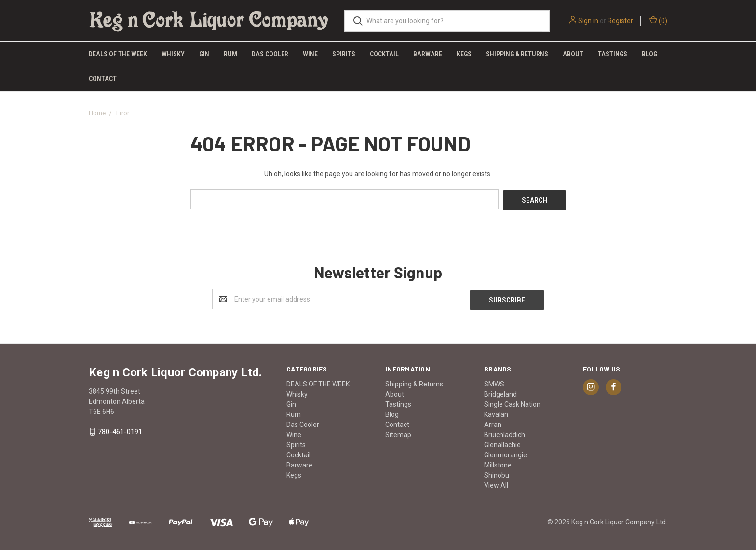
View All (496, 483)
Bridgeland (500, 392)
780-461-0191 (120, 430)
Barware (428, 54)
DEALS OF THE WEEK (118, 54)
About (573, 54)
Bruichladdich (505, 432)
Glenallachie (502, 442)
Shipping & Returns (517, 54)
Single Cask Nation (512, 402)
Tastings (613, 54)
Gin (204, 54)
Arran (493, 422)
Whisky (173, 54)
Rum (230, 54)
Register (620, 21)
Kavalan (496, 412)
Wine (310, 54)
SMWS (494, 382)
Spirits (344, 54)
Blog (649, 54)
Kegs (464, 54)
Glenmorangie (506, 453)
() (658, 20)
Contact (103, 79)
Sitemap (398, 432)
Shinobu (497, 473)
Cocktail (384, 54)
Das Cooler (270, 54)
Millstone (498, 463)
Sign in (588, 21)
